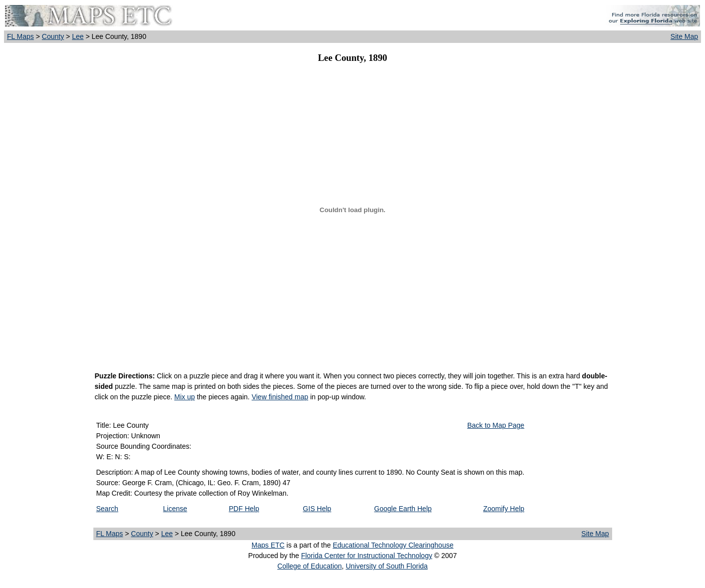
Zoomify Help (504, 509)
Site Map (684, 36)
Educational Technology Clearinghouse (393, 545)
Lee (78, 36)
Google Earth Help (403, 509)
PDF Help (244, 509)
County (53, 36)
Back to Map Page (496, 425)
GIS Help (317, 509)
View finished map (280, 397)
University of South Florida (386, 566)
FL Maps (20, 36)
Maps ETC (268, 545)
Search (107, 509)
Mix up (184, 397)
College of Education (309, 566)
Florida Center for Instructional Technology (367, 556)
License (175, 509)
